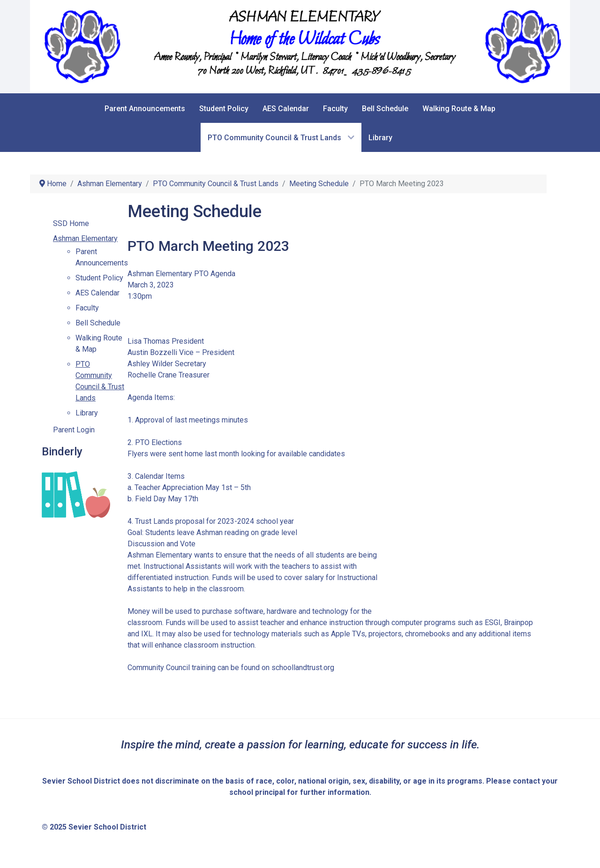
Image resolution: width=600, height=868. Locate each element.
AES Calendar (97, 293)
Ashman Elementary (85, 238)
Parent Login (74, 430)
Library (87, 413)
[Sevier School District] (300, 46)
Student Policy (99, 278)
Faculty (87, 308)
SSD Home (71, 223)
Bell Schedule (98, 323)
